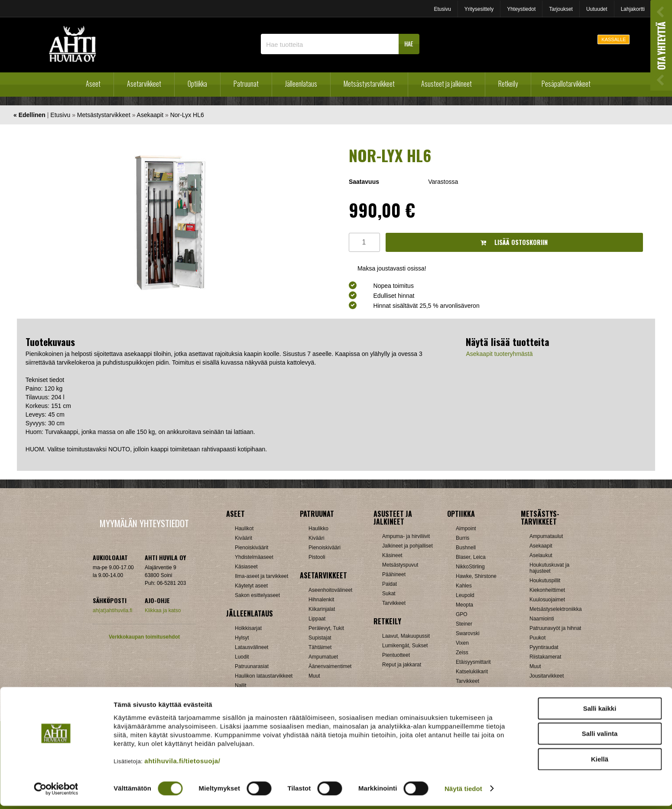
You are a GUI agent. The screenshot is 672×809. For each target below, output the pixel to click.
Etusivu (442, 9)
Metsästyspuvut (400, 565)
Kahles (464, 586)
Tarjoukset (561, 9)
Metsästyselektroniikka (556, 609)
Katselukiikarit (472, 672)
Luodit (242, 657)
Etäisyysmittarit (473, 662)
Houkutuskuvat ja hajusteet (549, 568)
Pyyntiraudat (544, 647)
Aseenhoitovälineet (330, 590)
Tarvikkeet (394, 603)
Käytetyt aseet (251, 586)
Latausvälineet (252, 647)
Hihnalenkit (321, 600)
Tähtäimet (320, 647)
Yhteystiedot (521, 9)
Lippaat (317, 619)
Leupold (465, 595)
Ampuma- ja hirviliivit (406, 536)
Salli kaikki (600, 712)
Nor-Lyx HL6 (187, 115)
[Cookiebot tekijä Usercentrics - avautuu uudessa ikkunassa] (56, 792)
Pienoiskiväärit (252, 548)
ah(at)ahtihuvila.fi (112, 610)
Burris (463, 538)
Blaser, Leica (471, 557)
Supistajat (320, 638)
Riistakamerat (545, 657)
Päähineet (394, 574)
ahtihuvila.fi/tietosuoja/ (182, 764)
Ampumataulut (546, 536)
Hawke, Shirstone (476, 576)
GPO (462, 614)
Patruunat (246, 84)
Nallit (241, 685)
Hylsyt (242, 638)
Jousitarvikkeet (547, 676)
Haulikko (318, 528)
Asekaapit (150, 115)
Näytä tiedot (463, 792)
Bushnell (466, 548)
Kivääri (317, 538)
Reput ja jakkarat (402, 665)
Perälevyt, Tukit (326, 628)
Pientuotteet (396, 655)
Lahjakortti (633, 9)
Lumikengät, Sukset (405, 646)
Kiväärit (243, 538)
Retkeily (508, 84)
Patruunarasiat (252, 666)
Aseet (93, 84)
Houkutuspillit (545, 581)
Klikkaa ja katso (163, 610)
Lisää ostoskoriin (514, 242)
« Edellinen (29, 115)
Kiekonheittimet (547, 590)
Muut (314, 676)
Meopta (464, 605)
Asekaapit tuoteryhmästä (499, 354)
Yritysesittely (479, 9)
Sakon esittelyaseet (257, 595)
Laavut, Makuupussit (406, 636)
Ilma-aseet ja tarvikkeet (261, 576)
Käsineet (392, 555)
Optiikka (197, 84)
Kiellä (600, 762)
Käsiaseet (246, 567)
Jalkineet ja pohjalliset (407, 546)
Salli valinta (600, 737)
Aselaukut (541, 555)
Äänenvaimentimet (330, 666)
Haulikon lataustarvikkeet (264, 676)
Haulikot (244, 528)
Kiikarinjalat (322, 609)
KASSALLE (614, 39)
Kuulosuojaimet (547, 600)
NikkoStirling (470, 567)
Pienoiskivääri (325, 548)
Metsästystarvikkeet (369, 84)
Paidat (390, 584)
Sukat (389, 594)
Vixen (462, 643)
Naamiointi (542, 619)
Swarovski (468, 633)
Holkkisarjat (248, 628)
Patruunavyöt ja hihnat (555, 628)
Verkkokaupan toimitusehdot (144, 637)
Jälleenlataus (301, 84)
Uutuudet (597, 9)
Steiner (464, 624)
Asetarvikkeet (144, 84)
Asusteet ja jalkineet (446, 84)
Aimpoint (466, 528)
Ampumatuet (323, 657)
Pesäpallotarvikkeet (566, 84)
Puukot (537, 638)
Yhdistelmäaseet (254, 557)
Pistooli (317, 557)
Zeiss (462, 652)
